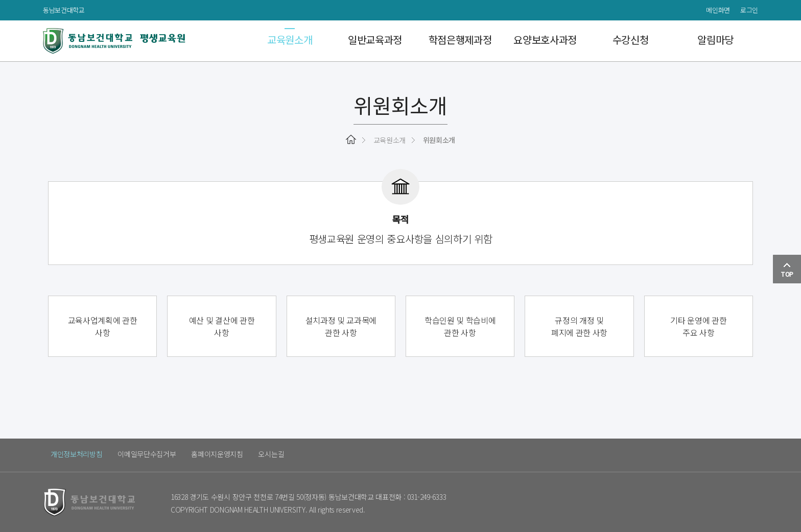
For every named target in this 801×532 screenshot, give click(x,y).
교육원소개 (290, 41)
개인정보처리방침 (76, 454)
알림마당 (715, 41)
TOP (787, 270)
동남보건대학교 (64, 10)
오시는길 (272, 454)
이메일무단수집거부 (147, 454)
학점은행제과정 (460, 41)
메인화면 (718, 10)
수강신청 (631, 41)
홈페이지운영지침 (217, 454)
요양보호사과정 (545, 41)
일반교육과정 (375, 41)
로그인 (749, 10)
